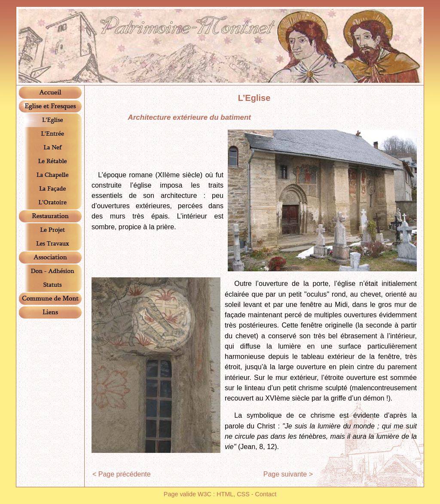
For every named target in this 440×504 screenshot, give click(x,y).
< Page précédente (122, 474)
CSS (243, 494)
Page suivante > (288, 474)
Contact (266, 494)
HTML (225, 494)
